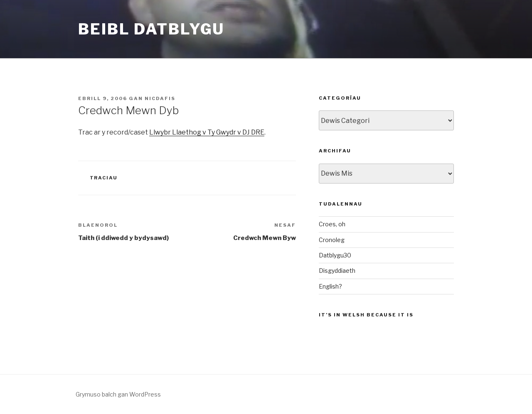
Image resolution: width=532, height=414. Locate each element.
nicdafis (160, 98)
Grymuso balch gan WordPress (118, 394)
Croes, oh (332, 224)
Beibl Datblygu (151, 29)
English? (330, 286)
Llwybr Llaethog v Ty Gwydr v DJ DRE (207, 132)
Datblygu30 (335, 255)
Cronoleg (332, 240)
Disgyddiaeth (337, 271)
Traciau (104, 178)
